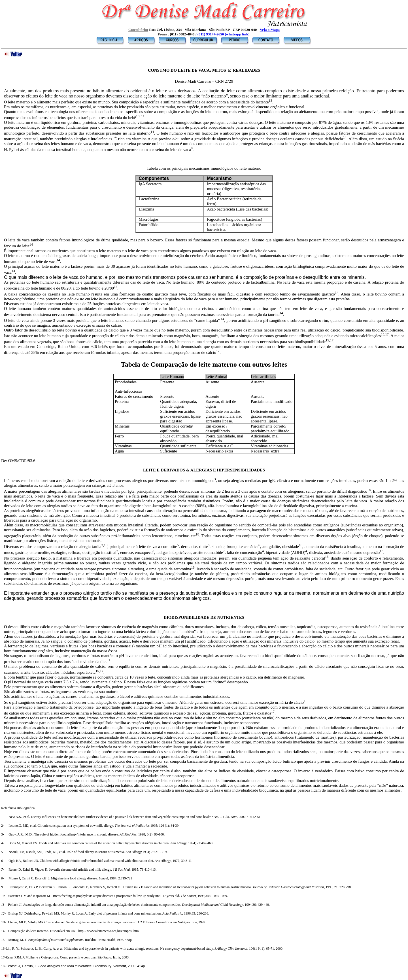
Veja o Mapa (270, 30)
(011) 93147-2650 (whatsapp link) (224, 34)
